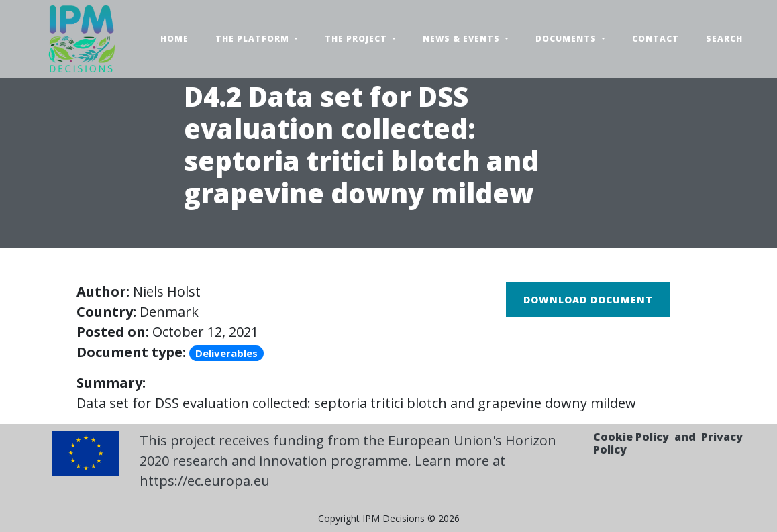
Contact (656, 39)
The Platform (254, 39)
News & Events (463, 39)
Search (724, 39)
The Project (357, 39)
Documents (567, 39)
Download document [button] (588, 300)
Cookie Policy (631, 437)
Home (174, 39)
